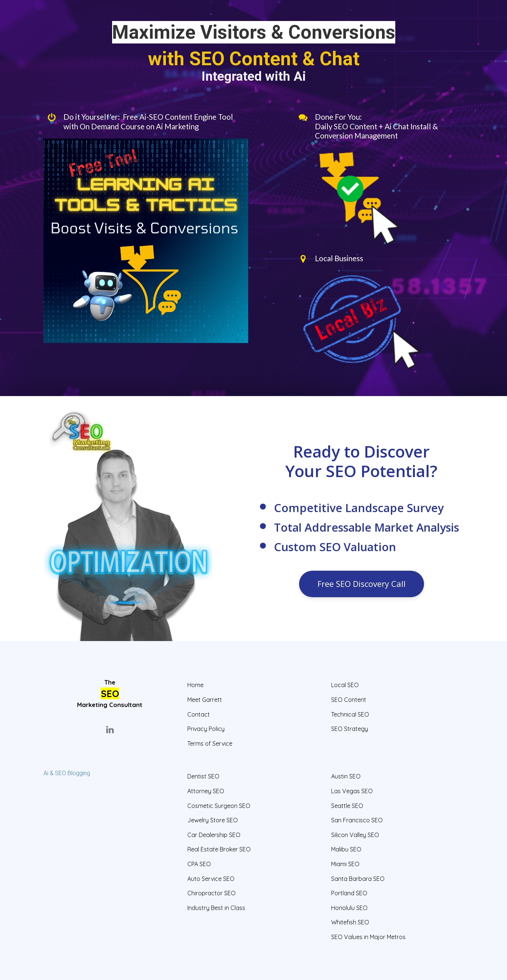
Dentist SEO (203, 776)
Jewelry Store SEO (213, 820)
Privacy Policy (206, 729)
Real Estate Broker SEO (219, 849)
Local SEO (345, 685)
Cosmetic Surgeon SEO (219, 806)
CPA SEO (199, 864)
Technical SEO (350, 715)
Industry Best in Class (216, 908)
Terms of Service (210, 744)
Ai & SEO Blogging (67, 773)
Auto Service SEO (211, 879)
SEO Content (349, 700)
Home (195, 685)
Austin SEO (346, 776)
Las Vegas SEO (352, 791)
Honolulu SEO (349, 908)
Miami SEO (345, 864)
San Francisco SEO (357, 820)
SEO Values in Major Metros (368, 937)
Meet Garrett (205, 700)
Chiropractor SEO (211, 893)
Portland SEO (349, 893)
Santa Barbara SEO (358, 879)
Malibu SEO (346, 849)
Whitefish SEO (350, 922)
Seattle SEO (347, 806)
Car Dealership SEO (214, 835)
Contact (199, 715)
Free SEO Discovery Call (362, 584)
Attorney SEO (206, 791)
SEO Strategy (350, 729)
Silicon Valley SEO (355, 835)
